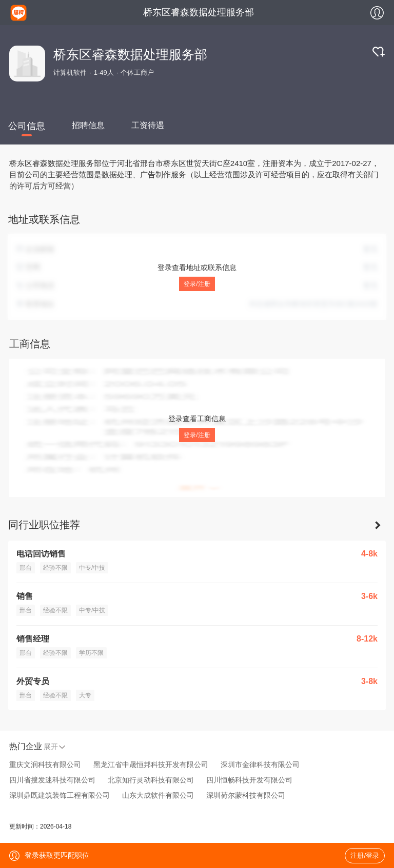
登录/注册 (197, 284)
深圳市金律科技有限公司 (260, 764)
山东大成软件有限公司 (158, 795)
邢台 (26, 568)
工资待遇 (148, 125)
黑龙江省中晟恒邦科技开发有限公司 (151, 764)
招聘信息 (88, 125)
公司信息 (27, 126)
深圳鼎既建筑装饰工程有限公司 (60, 795)
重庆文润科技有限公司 (45, 764)
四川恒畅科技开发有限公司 (249, 780)
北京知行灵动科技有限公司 (151, 780)
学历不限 (91, 653)
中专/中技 (92, 568)
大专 (85, 695)
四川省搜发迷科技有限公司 (52, 780)
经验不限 (55, 568)
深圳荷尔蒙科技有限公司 (246, 795)
